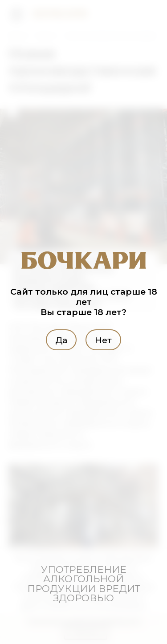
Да (61, 340)
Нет (103, 340)
